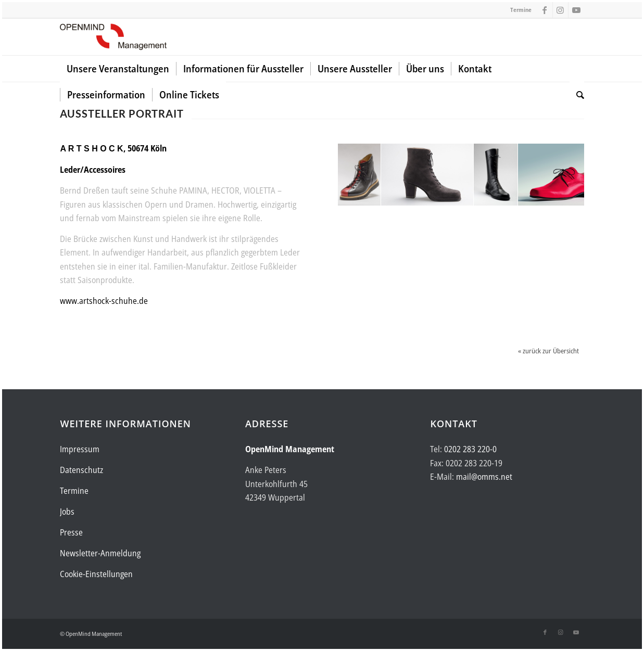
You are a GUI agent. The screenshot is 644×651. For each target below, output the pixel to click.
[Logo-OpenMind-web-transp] (113, 37)
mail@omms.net (484, 477)
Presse (71, 532)
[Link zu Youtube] (576, 10)
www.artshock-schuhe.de (104, 301)
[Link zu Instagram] (560, 10)
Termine (521, 10)
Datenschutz (81, 470)
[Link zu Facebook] (545, 10)
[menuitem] (118, 69)
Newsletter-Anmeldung (100, 553)
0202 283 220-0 (470, 449)
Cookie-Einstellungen (96, 574)
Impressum (80, 449)
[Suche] (577, 95)
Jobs (67, 512)
